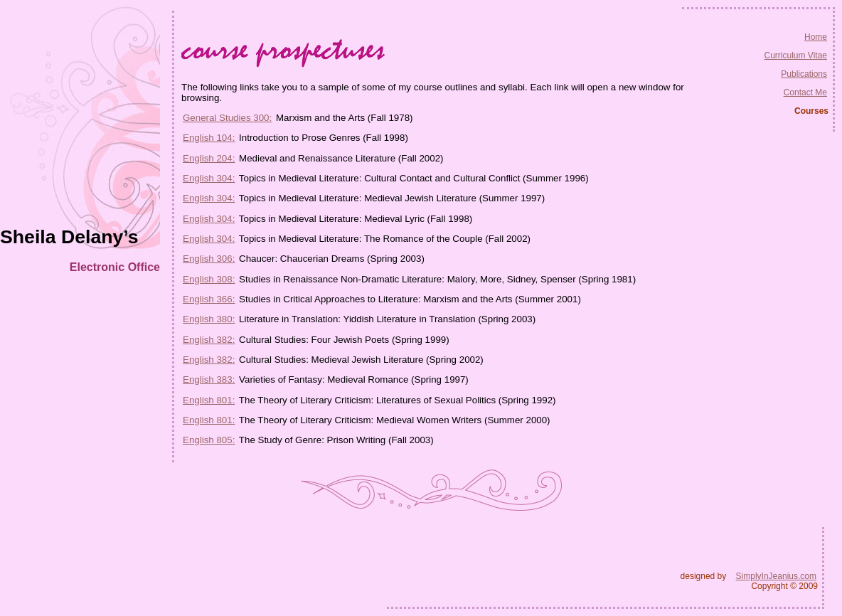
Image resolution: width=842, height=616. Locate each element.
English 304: (209, 178)
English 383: (209, 379)
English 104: (209, 138)
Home (816, 37)
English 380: (209, 319)
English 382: (209, 340)
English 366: (209, 299)
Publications (804, 74)
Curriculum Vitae (796, 55)
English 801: (209, 400)
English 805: (209, 440)
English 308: (209, 279)
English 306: (209, 259)
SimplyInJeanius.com (776, 576)
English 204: (209, 158)
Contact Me (805, 92)
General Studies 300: (227, 118)
